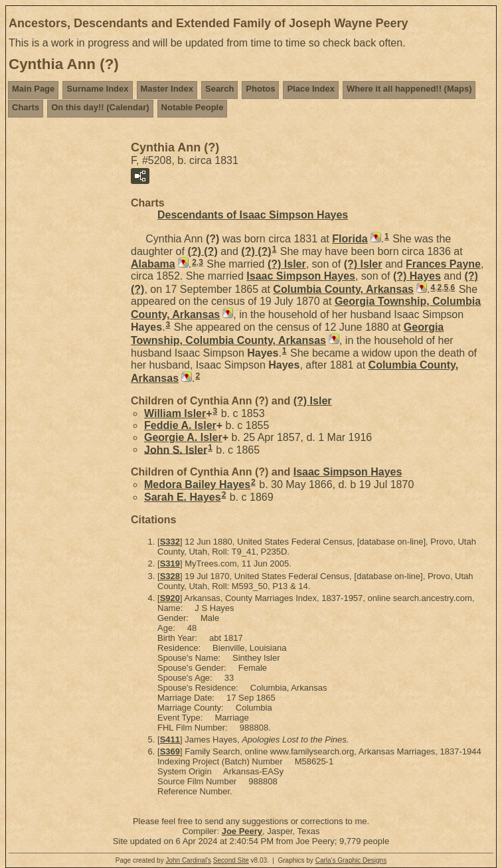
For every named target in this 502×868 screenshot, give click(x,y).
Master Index (167, 89)
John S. (176, 449)
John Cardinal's (188, 860)
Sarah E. (183, 497)
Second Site (231, 860)
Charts (26, 107)
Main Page (33, 89)
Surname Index (97, 89)
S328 (170, 576)
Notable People (193, 107)
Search (219, 89)
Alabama (153, 264)
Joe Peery (242, 831)
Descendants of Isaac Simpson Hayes (253, 215)
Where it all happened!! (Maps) (409, 89)
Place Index (311, 89)
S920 (170, 598)
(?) (202, 251)
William (175, 413)
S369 (170, 751)
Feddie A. (180, 425)
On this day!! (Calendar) (100, 107)
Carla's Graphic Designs (351, 860)
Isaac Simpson (301, 276)
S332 (170, 542)
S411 (170, 739)
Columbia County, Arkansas (343, 289)
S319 (170, 564)
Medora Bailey (197, 484)
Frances (443, 264)
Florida (350, 239)
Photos (260, 89)
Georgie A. (183, 437)
